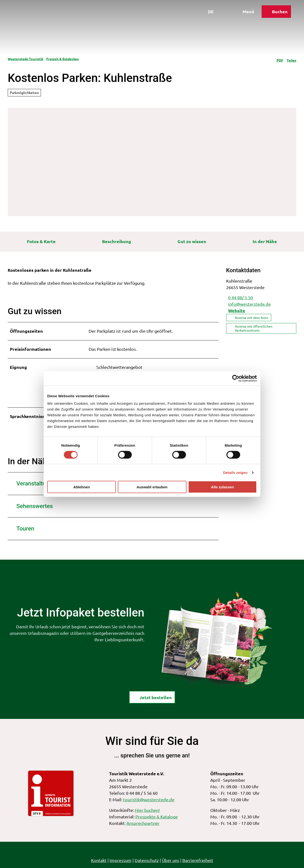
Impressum (121, 860)
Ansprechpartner (143, 823)
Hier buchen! (147, 810)
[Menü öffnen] (243, 14)
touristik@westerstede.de (149, 799)
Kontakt (99, 860)
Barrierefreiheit (198, 860)
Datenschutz (147, 860)
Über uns (171, 860)
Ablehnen (81, 487)
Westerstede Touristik (26, 59)
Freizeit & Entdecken (63, 59)
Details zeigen (235, 472)
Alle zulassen (222, 487)
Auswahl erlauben (152, 487)
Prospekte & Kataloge (157, 817)
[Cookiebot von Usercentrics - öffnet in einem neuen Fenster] (236, 378)
